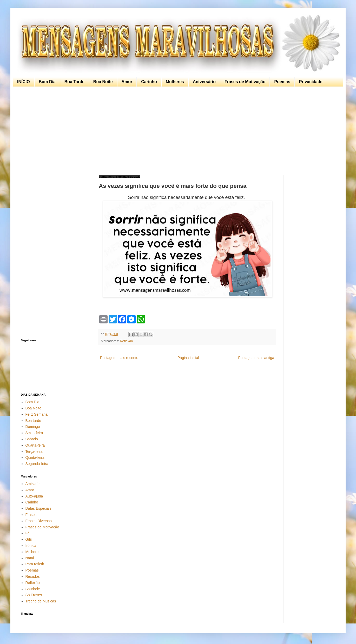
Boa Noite (103, 82)
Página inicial (188, 358)
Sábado (32, 439)
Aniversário (204, 82)
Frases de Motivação (245, 82)
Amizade (32, 484)
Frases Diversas (39, 521)
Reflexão (127, 341)
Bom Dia (47, 82)
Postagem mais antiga (256, 358)
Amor (127, 82)
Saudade (33, 589)
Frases (31, 515)
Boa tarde (33, 421)
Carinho (149, 82)
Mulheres (175, 82)
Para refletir (35, 564)
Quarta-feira (35, 445)
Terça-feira (34, 452)
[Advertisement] (177, 131)
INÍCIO (24, 82)
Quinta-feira (35, 457)
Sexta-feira (34, 433)
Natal (30, 558)
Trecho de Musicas (41, 601)
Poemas (282, 82)
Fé (28, 533)
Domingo (33, 427)
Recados (33, 576)
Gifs (29, 539)
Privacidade (311, 82)
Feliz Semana (37, 414)
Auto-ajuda (34, 496)
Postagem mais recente (119, 358)
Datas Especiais (38, 508)
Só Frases (34, 595)
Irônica (31, 546)
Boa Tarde (74, 82)
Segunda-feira (37, 464)
